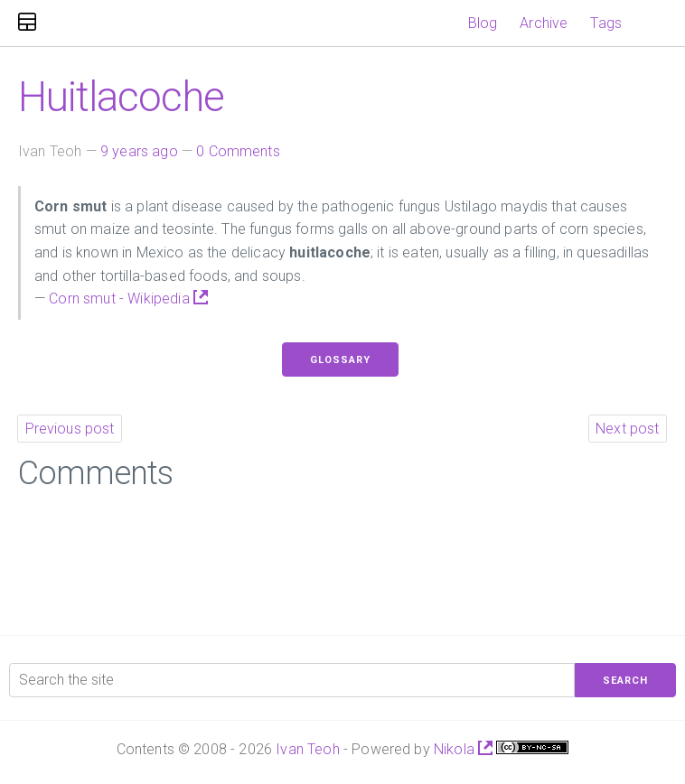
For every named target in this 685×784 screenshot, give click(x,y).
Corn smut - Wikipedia (128, 299)
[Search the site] (292, 680)
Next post (627, 429)
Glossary (340, 360)
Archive (544, 23)
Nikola (463, 749)
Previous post (70, 429)
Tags (606, 23)
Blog (483, 23)
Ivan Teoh (307, 749)
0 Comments (238, 151)
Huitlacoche (121, 97)
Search (625, 681)
